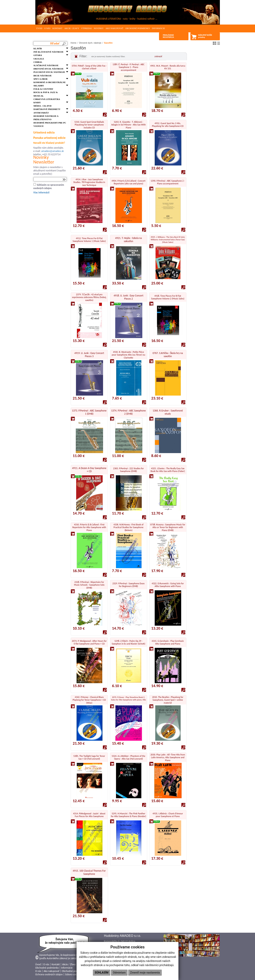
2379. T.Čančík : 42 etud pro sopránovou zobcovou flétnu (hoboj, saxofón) (89, 297)
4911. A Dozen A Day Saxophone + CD (89, 470)
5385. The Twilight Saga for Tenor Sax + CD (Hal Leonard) (89, 757)
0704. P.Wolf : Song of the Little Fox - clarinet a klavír (89, 67)
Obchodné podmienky (138, 28)
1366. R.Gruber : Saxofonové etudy (168, 412)
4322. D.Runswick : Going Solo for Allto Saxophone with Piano (168, 585)
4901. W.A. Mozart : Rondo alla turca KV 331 (168, 67)
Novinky (99, 28)
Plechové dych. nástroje (49, 72)
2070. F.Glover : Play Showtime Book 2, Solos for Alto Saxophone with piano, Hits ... (129, 700)
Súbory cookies (73, 974)
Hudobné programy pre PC (50, 123)
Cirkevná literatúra (47, 99)
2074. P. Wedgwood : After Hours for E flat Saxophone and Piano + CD (89, 642)
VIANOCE (39, 126)
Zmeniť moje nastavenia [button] (145, 973)
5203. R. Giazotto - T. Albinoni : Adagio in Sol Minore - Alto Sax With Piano (129, 125)
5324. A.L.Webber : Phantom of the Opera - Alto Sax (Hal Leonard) (128, 757)
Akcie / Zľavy (72, 28)
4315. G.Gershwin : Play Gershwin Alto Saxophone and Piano (168, 642)
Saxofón (108, 43)
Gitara (38, 55)
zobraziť (158, 56)
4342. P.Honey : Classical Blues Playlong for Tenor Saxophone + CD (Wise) (89, 700)
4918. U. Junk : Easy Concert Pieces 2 (128, 297)
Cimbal (38, 62)
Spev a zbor (41, 79)
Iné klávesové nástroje (49, 52)
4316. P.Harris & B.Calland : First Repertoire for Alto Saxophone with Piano (89, 527)
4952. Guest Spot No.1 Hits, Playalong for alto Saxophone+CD (168, 125)
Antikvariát (41, 113)
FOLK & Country (43, 89)
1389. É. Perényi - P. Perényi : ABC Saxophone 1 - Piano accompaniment (128, 67)
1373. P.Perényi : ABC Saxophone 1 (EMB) (89, 412)
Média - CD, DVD (43, 106)
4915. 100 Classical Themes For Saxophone (89, 872)
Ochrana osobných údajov (49, 974)
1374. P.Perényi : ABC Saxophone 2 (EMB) (128, 412)
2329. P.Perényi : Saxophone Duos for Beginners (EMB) (129, 585)
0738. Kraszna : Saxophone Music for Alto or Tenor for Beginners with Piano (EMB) (168, 527)
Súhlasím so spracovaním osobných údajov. (49, 186)
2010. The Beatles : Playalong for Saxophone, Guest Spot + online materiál (168, 700)
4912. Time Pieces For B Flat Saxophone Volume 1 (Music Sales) (89, 240)
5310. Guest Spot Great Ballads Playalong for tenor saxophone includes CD (89, 125)
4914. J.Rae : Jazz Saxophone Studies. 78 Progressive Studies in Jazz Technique (89, 182)
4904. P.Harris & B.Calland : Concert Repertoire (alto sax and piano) (128, 182)
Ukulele (39, 59)
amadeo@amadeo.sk (53, 151)
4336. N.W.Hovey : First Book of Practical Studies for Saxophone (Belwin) (128, 527)
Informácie (158, 28)
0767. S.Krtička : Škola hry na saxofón (168, 355)
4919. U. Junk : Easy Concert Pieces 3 (89, 355)
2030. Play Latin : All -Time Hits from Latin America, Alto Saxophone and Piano (168, 757)
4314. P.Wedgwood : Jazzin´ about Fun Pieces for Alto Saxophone (89, 815)
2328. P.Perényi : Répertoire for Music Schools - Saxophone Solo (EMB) (89, 585)
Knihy (37, 102)
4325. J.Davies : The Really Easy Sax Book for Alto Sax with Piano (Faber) (168, 470)
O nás (47, 28)
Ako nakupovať (114, 28)
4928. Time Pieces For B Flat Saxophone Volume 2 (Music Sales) (168, 297)
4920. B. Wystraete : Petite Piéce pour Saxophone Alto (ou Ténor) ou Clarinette (128, 355)
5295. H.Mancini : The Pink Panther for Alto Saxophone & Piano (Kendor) (128, 815)
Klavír (38, 48)
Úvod (39, 28)
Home (74, 43)
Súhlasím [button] (102, 973)
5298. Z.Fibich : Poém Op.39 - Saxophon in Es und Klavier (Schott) (128, 642)
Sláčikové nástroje (46, 65)
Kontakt (57, 28)
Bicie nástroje (43, 76)
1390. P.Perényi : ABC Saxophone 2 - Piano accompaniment (168, 182)
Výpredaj (86, 28)
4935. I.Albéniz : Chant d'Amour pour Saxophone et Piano (168, 815)
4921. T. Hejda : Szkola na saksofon (129, 240)
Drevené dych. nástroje (49, 69)
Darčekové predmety (47, 109)
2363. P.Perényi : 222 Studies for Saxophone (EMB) (129, 470)
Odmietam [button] (119, 973)
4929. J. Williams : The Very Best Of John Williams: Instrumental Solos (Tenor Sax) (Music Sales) (168, 240)
